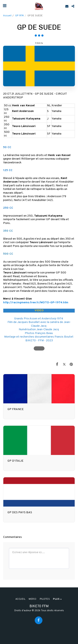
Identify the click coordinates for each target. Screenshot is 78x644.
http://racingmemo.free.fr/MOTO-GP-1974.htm (36, 303)
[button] (5, 6)
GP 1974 (19, 16)
